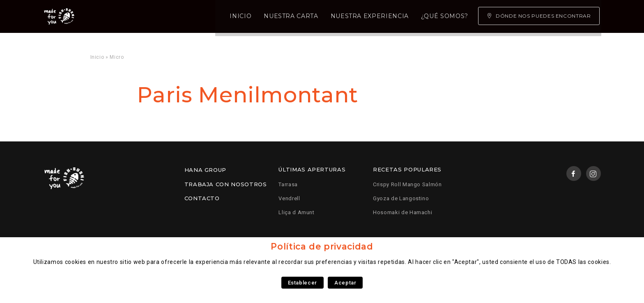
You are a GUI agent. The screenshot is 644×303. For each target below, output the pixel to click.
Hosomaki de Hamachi (402, 212)
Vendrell (289, 198)
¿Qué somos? (342, 16)
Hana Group (205, 170)
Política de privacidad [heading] (322, 246)
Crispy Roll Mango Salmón (407, 184)
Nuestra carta (188, 16)
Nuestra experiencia (267, 16)
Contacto (202, 198)
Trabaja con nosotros (226, 184)
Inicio (138, 16)
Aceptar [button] (345, 283)
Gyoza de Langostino (401, 198)
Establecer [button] (302, 283)
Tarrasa (288, 184)
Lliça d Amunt (296, 212)
